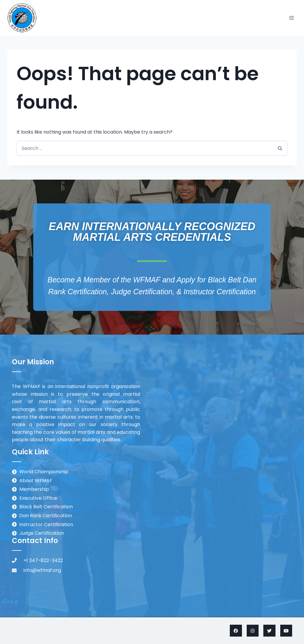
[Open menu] (291, 18)
